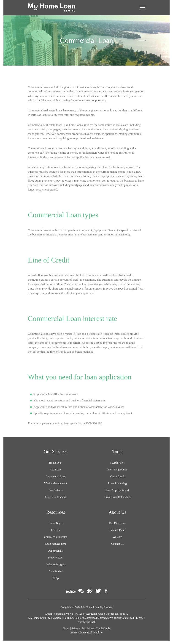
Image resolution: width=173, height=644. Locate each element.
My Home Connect (56, 497)
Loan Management (56, 544)
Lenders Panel (117, 530)
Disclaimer (88, 628)
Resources (56, 512)
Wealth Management (55, 483)
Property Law (56, 558)
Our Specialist (56, 551)
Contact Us (117, 544)
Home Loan (56, 463)
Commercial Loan (56, 476)
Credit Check (117, 476)
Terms (66, 628)
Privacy (76, 628)
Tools (117, 452)
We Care (117, 537)
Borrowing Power (117, 470)
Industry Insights (56, 564)
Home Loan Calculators (118, 497)
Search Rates (117, 463)
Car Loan (56, 470)
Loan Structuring (117, 483)
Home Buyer (56, 523)
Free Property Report (117, 490)
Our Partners (56, 490)
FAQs (56, 578)
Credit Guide (103, 628)
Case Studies (56, 571)
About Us (117, 512)
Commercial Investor (56, 537)
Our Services (56, 452)
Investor (55, 530)
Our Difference (118, 523)
